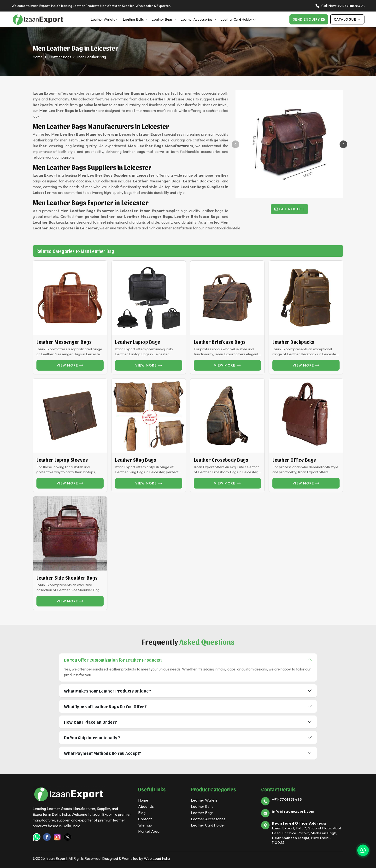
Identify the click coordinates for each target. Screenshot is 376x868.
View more (70, 365)
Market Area (149, 831)
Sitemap (145, 825)
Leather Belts (135, 19)
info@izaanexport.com (293, 811)
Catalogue (347, 19)
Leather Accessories (198, 19)
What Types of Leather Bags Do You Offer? (105, 706)
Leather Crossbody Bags (221, 460)
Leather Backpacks (293, 342)
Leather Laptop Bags (138, 342)
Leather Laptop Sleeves (62, 460)
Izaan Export (56, 858)
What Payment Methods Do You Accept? (103, 753)
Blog (142, 813)
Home (38, 57)
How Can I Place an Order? (91, 722)
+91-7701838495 (351, 6)
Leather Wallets (105, 19)
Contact (145, 819)
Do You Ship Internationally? (92, 737)
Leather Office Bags (294, 460)
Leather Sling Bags (136, 460)
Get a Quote (289, 209)
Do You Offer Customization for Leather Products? (113, 660)
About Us (146, 806)
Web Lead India (157, 858)
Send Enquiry (309, 19)
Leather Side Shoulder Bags (67, 578)
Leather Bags (164, 19)
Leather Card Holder (238, 19)
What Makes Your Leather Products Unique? (108, 691)
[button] (343, 144)
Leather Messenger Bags (64, 342)
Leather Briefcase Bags (220, 342)
